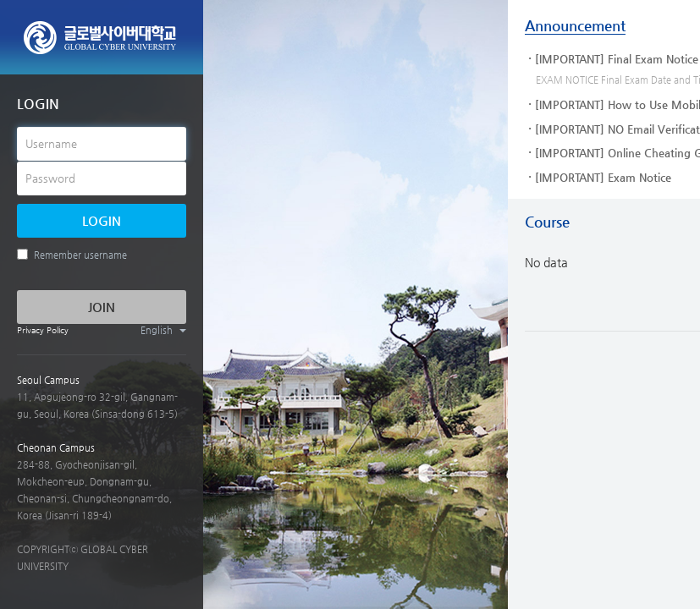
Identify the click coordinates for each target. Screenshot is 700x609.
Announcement (575, 25)
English (163, 330)
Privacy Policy (43, 330)
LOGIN (102, 220)
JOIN (102, 307)
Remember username (72, 255)
